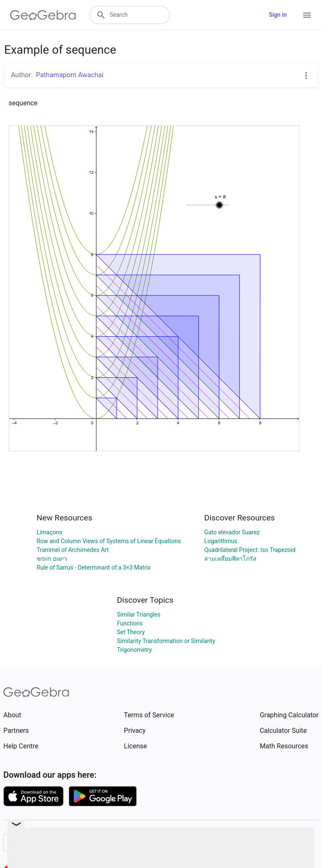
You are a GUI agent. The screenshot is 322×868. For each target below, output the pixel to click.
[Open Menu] (307, 15)
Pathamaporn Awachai (70, 75)
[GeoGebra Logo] (43, 15)
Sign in (278, 15)
